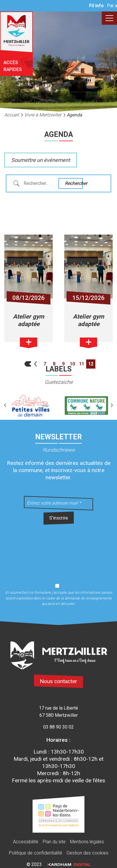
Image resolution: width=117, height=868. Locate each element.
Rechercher (73, 183)
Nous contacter (58, 681)
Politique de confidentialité (36, 853)
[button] (5, 406)
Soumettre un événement (41, 160)
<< (26, 364)
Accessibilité (26, 842)
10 (72, 364)
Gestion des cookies (87, 853)
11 (82, 364)
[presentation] (58, 551)
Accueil (12, 115)
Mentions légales (87, 842)
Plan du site (54, 842)
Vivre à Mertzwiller (43, 115)
